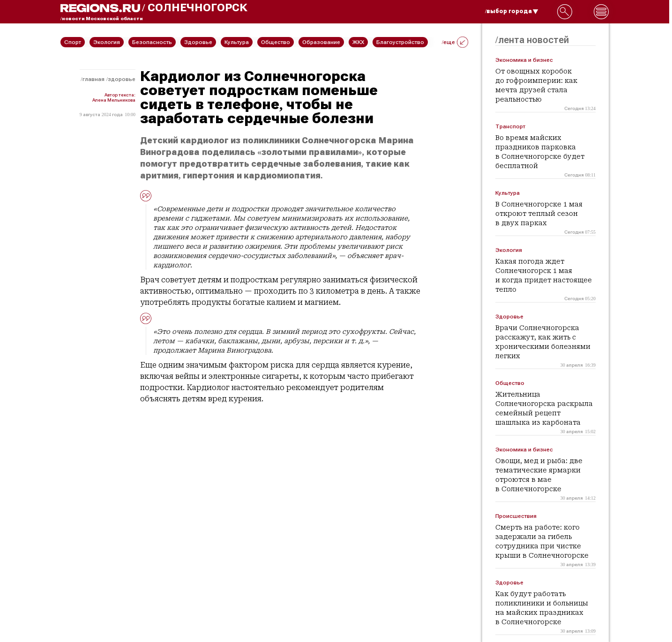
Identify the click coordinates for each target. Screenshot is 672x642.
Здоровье (122, 79)
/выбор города (512, 11)
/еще (455, 42)
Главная (93, 79)
